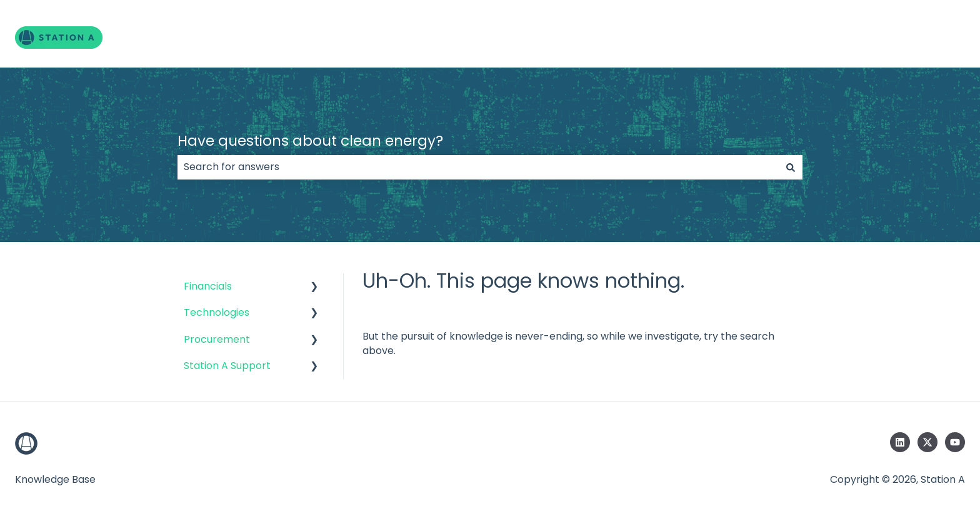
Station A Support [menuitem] (227, 366)
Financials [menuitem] (208, 286)
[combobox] (478, 167)
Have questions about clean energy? (310, 141)
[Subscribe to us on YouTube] (955, 442)
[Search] (791, 167)
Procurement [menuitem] (217, 339)
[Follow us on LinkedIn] (900, 442)
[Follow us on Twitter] (927, 442)
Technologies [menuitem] (217, 312)
